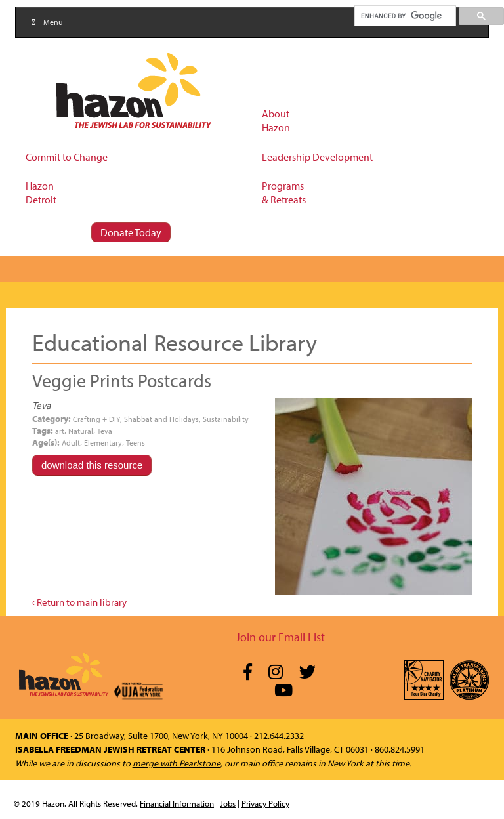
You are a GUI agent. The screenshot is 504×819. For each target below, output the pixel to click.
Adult (71, 443)
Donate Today (131, 232)
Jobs (228, 803)
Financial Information (177, 803)
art (60, 431)
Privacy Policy (265, 803)
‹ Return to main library (79, 602)
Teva (105, 431)
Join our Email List (280, 637)
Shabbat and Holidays (161, 419)
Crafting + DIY (96, 419)
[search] (405, 16)
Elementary (103, 443)
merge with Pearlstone (177, 763)
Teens (136, 443)
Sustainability (226, 419)
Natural (81, 431)
